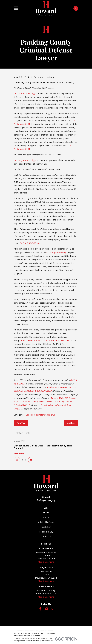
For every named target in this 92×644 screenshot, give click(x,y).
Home (46, 513)
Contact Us (46, 537)
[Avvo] (46, 609)
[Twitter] (52, 609)
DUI (53, 415)
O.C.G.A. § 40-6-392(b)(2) (25, 160)
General (29, 415)
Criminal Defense (42, 415)
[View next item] (31, 460)
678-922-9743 (46, 500)
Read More (19, 453)
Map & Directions (46, 562)
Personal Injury (46, 532)
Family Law (46, 527)
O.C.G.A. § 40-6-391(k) (30, 243)
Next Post (71, 423)
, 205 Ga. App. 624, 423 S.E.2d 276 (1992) (46, 341)
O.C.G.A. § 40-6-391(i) (56, 252)
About (46, 517)
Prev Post (21, 423)
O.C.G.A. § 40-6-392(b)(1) (25, 93)
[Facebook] (40, 609)
